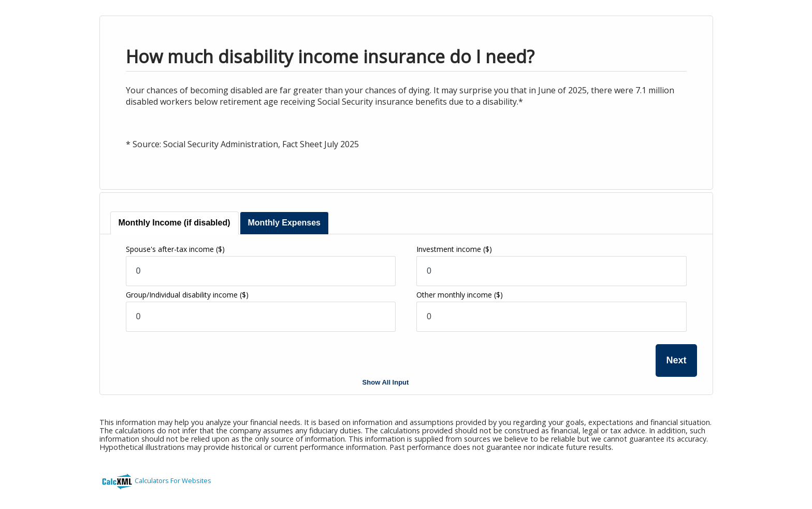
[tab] (175, 223)
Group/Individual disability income (187, 295)
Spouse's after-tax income (175, 249)
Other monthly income (460, 295)
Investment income (454, 249)
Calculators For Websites (173, 480)
